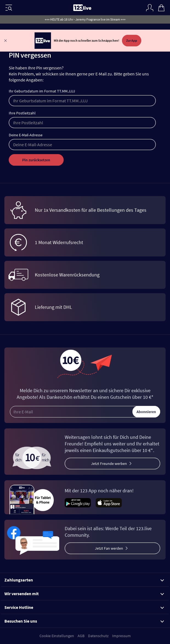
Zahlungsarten (84, 580)
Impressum (121, 636)
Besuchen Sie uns (84, 621)
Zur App (132, 40)
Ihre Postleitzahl (22, 113)
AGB (81, 636)
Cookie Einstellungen (57, 636)
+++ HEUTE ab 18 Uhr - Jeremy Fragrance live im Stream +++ (85, 19)
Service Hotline (84, 607)
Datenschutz (98, 636)
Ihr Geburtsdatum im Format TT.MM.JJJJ (42, 91)
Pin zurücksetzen (36, 160)
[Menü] (9, 8)
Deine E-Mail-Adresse (26, 135)
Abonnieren (146, 412)
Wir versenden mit (84, 594)
